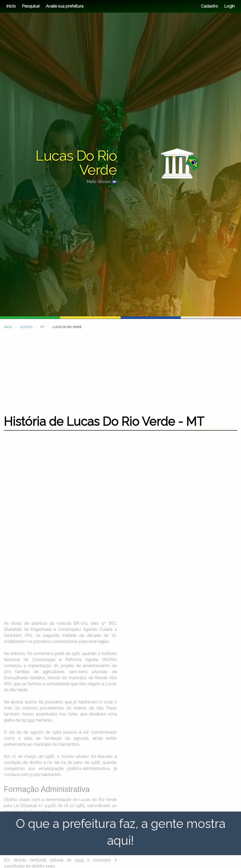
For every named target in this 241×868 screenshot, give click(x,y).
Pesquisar (31, 6)
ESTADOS (26, 327)
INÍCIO (8, 327)
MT (42, 327)
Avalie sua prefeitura (65, 6)
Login (229, 6)
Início (11, 6)
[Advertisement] (120, 369)
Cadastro (210, 6)
